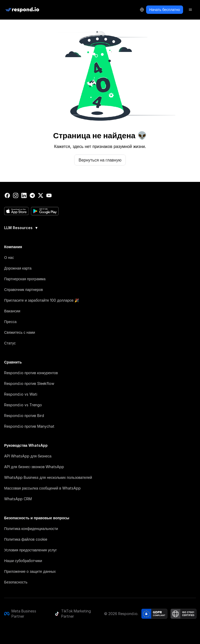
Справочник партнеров (24, 290)
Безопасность (16, 582)
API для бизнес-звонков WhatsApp (34, 467)
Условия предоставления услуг (30, 550)
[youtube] (49, 195)
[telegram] (32, 195)
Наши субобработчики (23, 561)
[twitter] (41, 195)
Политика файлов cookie (26, 539)
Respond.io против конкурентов (31, 373)
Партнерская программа (25, 279)
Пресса (10, 322)
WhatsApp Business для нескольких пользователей (48, 477)
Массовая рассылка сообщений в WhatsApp (42, 488)
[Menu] (190, 10)
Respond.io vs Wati (21, 394)
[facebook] (7, 195)
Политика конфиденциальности (31, 529)
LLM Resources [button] (21, 228)
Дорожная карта (18, 268)
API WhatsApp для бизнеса (28, 456)
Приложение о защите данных (30, 571)
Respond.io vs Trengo (23, 405)
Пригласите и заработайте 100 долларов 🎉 (42, 300)
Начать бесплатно (165, 10)
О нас (9, 257)
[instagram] (16, 195)
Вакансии (12, 311)
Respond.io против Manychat (29, 426)
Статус (10, 343)
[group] (100, 227)
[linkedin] (24, 195)
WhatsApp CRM (18, 499)
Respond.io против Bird (24, 416)
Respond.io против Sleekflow (29, 383)
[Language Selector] (142, 10)
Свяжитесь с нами (20, 332)
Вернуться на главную (100, 160)
